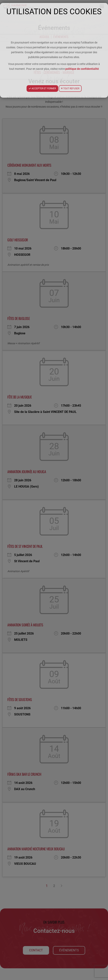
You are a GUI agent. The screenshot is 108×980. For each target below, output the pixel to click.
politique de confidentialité (82, 69)
